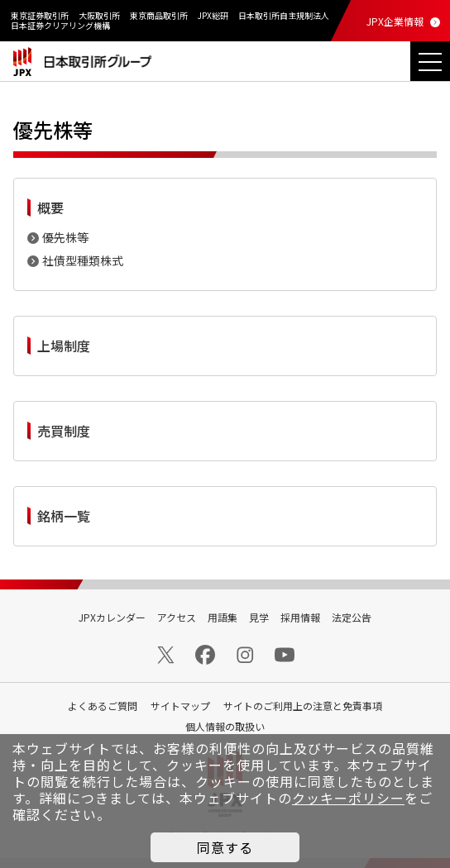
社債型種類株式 (83, 260)
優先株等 (65, 237)
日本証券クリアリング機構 (60, 25)
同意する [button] (225, 847)
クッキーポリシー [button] (348, 798)
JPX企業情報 (395, 21)
